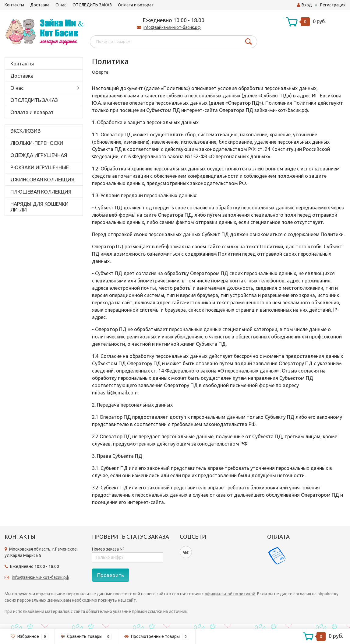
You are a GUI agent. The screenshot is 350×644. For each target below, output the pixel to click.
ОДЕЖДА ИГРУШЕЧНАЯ (39, 155)
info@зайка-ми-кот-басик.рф (172, 27)
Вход (304, 5)
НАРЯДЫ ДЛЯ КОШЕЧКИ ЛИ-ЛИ (39, 207)
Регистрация (333, 5)
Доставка (40, 5)
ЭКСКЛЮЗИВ (26, 131)
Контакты (14, 5)
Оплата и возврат (136, 5)
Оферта (100, 72)
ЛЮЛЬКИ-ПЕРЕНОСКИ (37, 143)
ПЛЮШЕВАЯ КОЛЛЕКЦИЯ (41, 192)
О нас (61, 5)
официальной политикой (230, 594)
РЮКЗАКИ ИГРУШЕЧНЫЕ (40, 167)
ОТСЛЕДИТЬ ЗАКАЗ (92, 5)
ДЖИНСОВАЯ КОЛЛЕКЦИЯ (42, 179)
